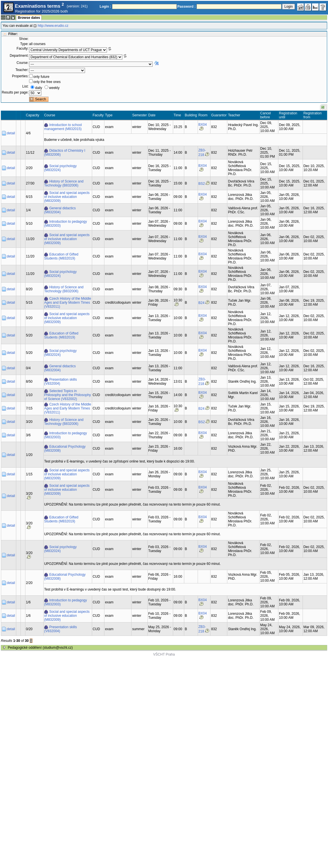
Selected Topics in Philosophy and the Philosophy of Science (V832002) (68, 395)
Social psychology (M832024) (60, 168)
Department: (19, 56)
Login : (105, 7)
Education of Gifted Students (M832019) (61, 256)
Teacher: (22, 70)
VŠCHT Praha (164, 654)
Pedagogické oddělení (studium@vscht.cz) (40, 648)
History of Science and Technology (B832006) (64, 183)
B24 (202, 303)
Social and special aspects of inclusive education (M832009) (67, 197)
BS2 (202, 184)
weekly (54, 88)
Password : (187, 7)
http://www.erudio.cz (53, 26)
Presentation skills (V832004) (61, 382)
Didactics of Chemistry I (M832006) (65, 153)
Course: (23, 63)
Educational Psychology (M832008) (65, 449)
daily (39, 88)
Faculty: (23, 48)
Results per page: (15, 92)
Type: (24, 44)
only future (41, 77)
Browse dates (29, 18)
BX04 (203, 125)
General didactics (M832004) (60, 210)
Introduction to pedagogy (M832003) (66, 224)
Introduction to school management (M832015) (63, 127)
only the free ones (47, 82)
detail (11, 133)
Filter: (13, 34)
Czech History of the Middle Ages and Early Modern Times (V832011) (68, 303)
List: (25, 86)
